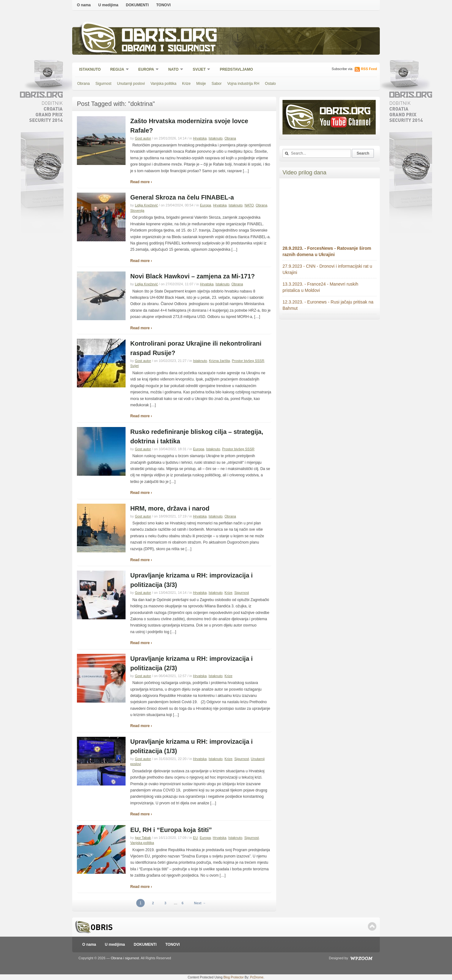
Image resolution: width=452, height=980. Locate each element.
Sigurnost (103, 84)
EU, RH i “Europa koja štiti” (171, 830)
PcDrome (257, 977)
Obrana (83, 84)
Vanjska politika (163, 84)
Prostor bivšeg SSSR (248, 361)
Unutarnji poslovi (131, 84)
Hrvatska (200, 138)
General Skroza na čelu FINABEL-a (182, 197)
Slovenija (137, 211)
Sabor (217, 84)
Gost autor (143, 138)
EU (195, 838)
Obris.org (170, 37)
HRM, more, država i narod (170, 508)
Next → (200, 903)
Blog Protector (234, 977)
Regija (118, 70)
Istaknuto (90, 69)
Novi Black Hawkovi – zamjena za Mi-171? (193, 276)
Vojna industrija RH (243, 84)
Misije (201, 84)
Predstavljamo (236, 69)
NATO (174, 70)
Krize (186, 84)
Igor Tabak (143, 838)
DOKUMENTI (137, 5)
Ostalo (270, 84)
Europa (147, 70)
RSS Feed (369, 69)
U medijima (108, 5)
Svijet (199, 70)
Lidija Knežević (146, 205)
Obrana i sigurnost (168, 49)
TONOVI (164, 5)
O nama (84, 5)
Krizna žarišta (220, 361)
